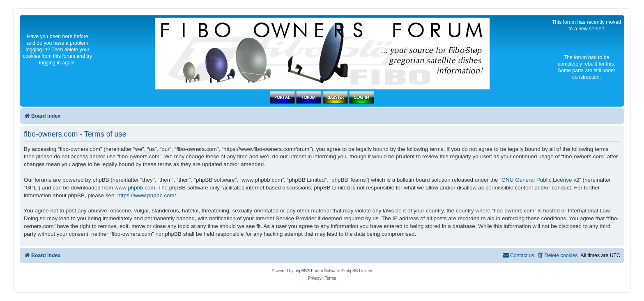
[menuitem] (558, 256)
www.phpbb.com (135, 188)
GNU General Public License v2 (540, 180)
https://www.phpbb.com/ (147, 195)
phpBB (301, 271)
